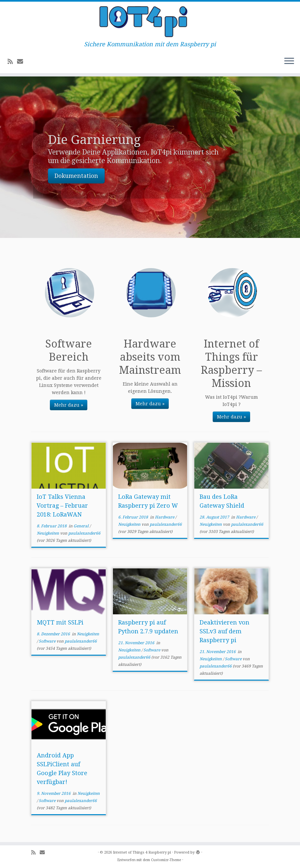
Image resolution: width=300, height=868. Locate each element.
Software (48, 641)
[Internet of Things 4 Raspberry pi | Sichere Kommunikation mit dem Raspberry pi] (150, 21)
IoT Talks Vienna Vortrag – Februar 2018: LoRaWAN (62, 506)
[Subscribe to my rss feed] (12, 62)
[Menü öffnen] (289, 61)
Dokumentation (76, 176)
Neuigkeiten (48, 533)
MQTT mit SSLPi (60, 622)
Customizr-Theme (166, 860)
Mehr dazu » (69, 405)
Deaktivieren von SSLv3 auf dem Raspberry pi (225, 631)
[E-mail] (22, 62)
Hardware (165, 517)
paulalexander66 (84, 533)
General (82, 526)
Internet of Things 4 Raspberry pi (142, 852)
